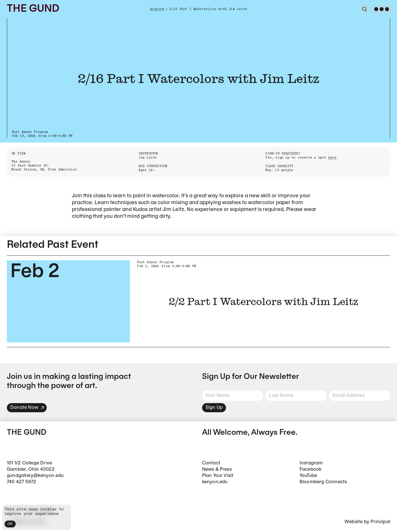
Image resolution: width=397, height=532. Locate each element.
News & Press (217, 469)
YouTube (308, 476)
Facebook (311, 469)
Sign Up (214, 408)
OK (10, 524)
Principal (380, 522)
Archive (157, 9)
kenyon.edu (215, 482)
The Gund (33, 9)
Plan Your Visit (218, 476)
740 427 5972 (22, 482)
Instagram (311, 463)
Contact (211, 463)
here (332, 158)
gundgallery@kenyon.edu (35, 476)
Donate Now (27, 408)
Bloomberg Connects (323, 482)
